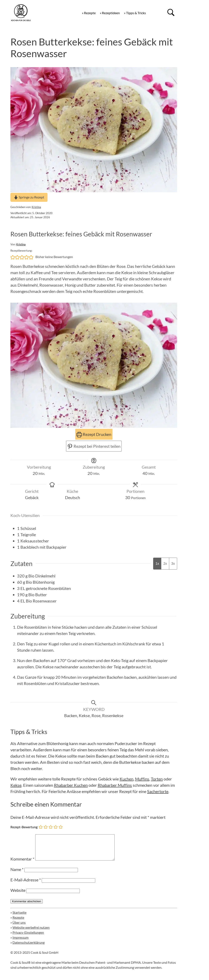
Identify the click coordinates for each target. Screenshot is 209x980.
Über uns (19, 927)
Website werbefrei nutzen (31, 932)
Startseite (19, 917)
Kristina (36, 207)
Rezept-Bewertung (24, 827)
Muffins (142, 779)
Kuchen (126, 779)
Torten (157, 779)
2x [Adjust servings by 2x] (165, 564)
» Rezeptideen (110, 13)
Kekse (16, 785)
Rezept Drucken (94, 434)
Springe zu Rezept (29, 197)
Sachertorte (158, 791)
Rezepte (18, 922)
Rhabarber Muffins (115, 785)
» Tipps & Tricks (135, 13)
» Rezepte (89, 13)
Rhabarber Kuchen (71, 785)
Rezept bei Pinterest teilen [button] (94, 446)
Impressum (21, 942)
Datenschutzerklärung (29, 947)
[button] (13, 257)
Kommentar (22, 864)
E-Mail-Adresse (26, 885)
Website (18, 895)
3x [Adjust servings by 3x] (173, 564)
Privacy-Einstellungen (28, 937)
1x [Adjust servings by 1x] (157, 564)
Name (17, 874)
